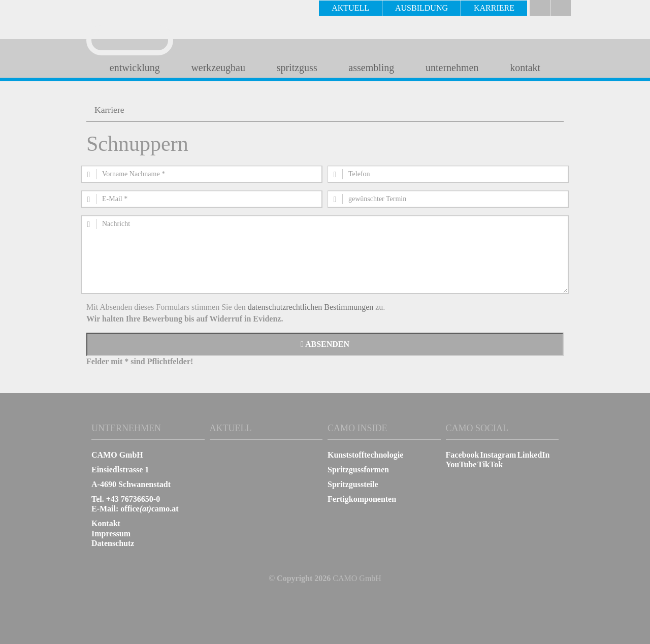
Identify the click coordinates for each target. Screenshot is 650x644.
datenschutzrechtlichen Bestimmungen (311, 307)
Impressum (111, 534)
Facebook (463, 455)
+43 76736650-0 (133, 499)
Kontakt (106, 523)
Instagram (498, 455)
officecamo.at (149, 509)
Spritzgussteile (353, 484)
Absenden (325, 344)
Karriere (109, 110)
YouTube (461, 464)
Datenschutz (113, 543)
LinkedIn (533, 455)
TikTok (490, 464)
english (561, 8)
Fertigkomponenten (362, 499)
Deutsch (540, 8)
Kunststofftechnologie (365, 455)
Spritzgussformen (358, 470)
